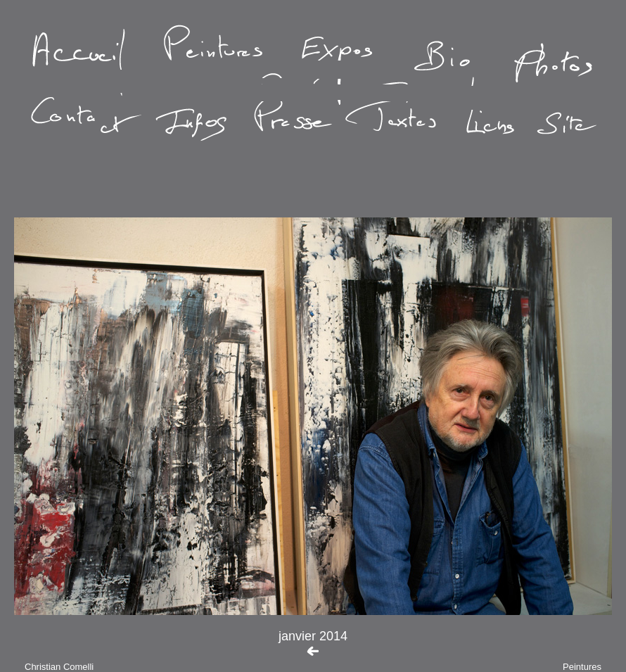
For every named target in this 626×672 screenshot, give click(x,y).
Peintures (582, 667)
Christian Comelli (59, 667)
